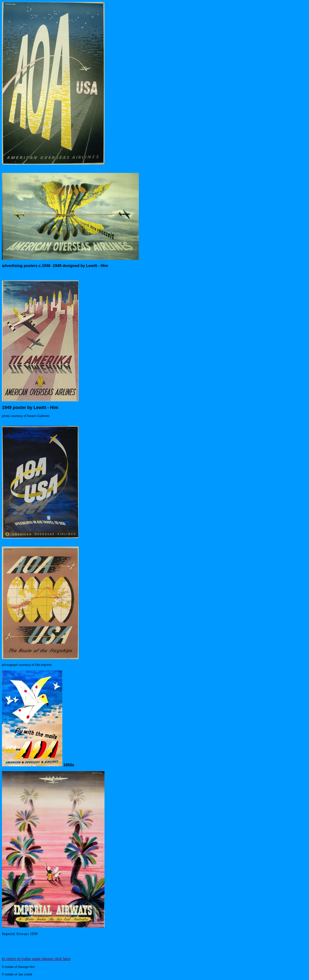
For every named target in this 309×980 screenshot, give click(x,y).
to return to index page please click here (36, 959)
